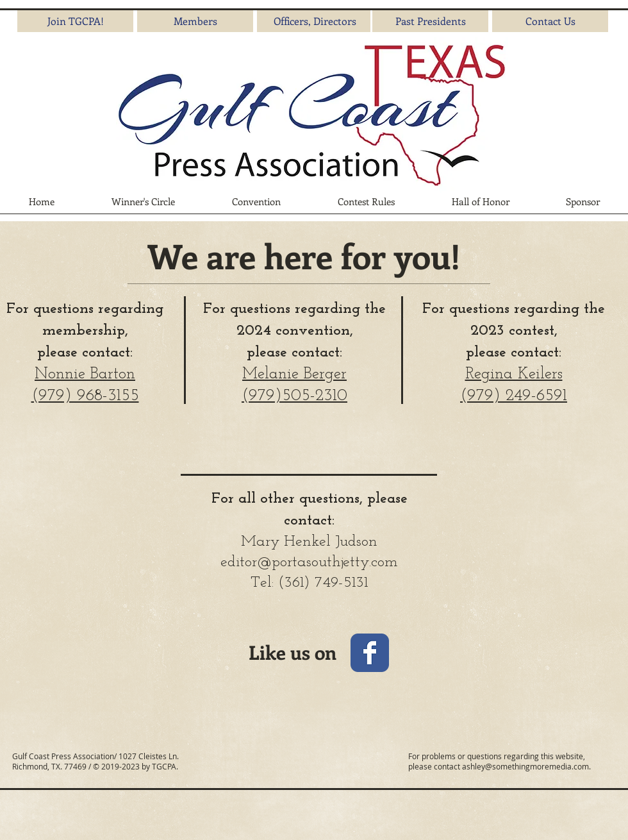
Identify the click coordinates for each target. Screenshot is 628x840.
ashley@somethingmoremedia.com (525, 766)
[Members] (195, 21)
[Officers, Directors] (315, 21)
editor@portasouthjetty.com (309, 562)
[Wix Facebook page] (370, 653)
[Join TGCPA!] (75, 21)
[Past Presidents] (430, 21)
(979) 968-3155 (85, 396)
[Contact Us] (550, 21)
